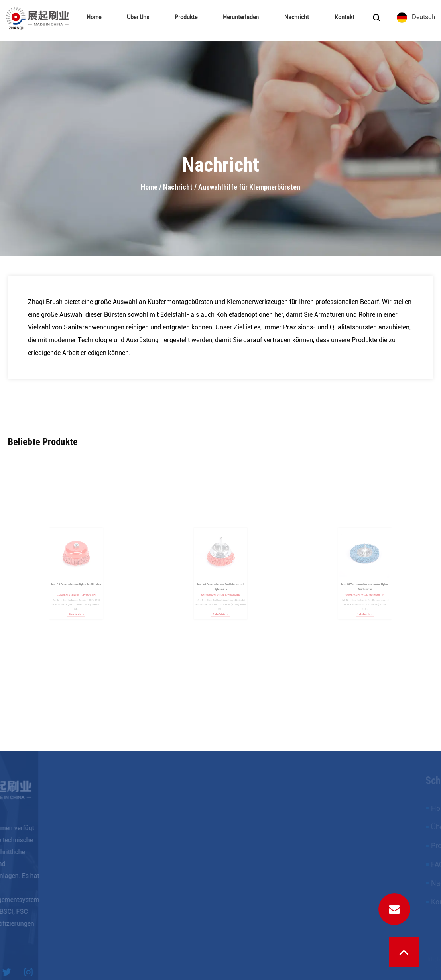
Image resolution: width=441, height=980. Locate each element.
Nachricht (297, 17)
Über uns (138, 17)
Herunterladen (241, 17)
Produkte (186, 17)
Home (94, 17)
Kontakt (345, 17)
